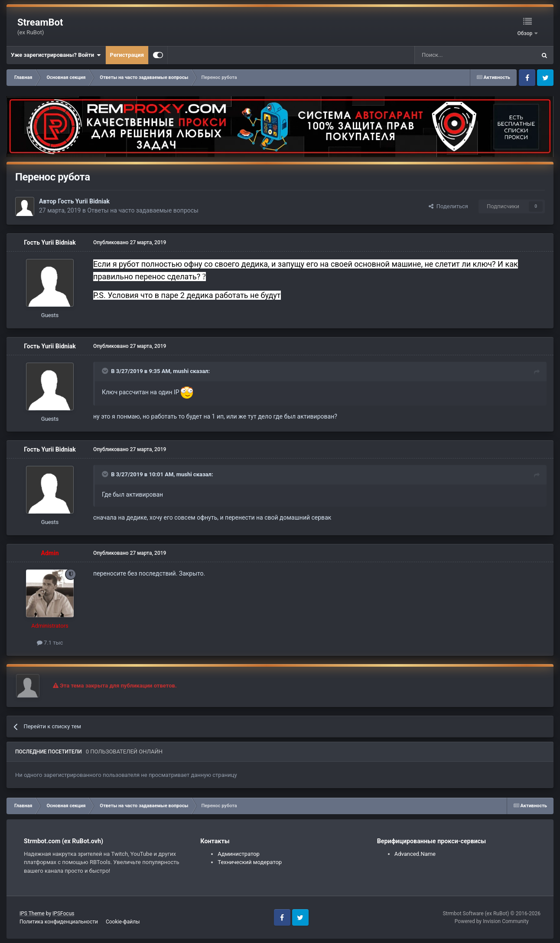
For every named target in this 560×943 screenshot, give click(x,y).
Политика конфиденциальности (59, 922)
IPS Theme (32, 914)
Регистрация (127, 55)
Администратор (239, 854)
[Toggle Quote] (106, 371)
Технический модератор (250, 862)
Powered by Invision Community (492, 921)
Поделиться (448, 206)
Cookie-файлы (123, 922)
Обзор (525, 33)
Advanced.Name (415, 854)
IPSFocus (63, 914)
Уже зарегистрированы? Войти (56, 55)
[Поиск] (456, 55)
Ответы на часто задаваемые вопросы (143, 210)
